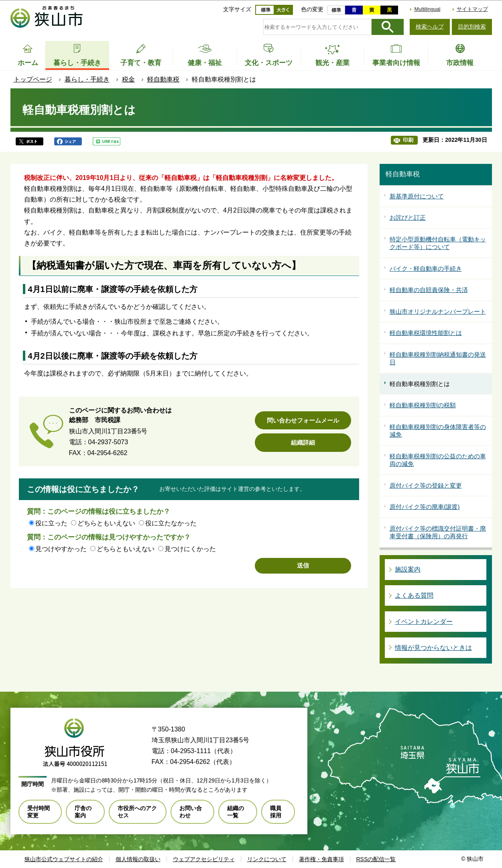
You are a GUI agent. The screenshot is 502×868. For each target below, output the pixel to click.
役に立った (51, 523)
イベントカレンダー (424, 622)
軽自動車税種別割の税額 (423, 405)
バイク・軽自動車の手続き (426, 269)
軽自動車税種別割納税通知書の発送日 (438, 358)
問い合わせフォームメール (303, 420)
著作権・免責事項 (321, 859)
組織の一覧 (236, 812)
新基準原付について (417, 196)
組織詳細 (303, 442)
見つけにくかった (190, 549)
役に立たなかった (171, 523)
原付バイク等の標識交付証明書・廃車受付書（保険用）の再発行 (438, 532)
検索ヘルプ (430, 27)
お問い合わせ (191, 812)
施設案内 (408, 569)
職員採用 (276, 812)
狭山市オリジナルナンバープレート (438, 311)
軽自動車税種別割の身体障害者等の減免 (438, 431)
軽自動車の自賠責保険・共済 (429, 290)
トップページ (33, 79)
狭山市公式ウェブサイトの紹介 (64, 859)
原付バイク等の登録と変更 (426, 485)
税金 (128, 79)
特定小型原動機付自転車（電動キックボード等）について (438, 243)
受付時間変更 (39, 812)
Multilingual (427, 9)
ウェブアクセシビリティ (204, 859)
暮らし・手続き (87, 79)
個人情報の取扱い (138, 859)
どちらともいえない (106, 523)
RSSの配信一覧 (376, 859)
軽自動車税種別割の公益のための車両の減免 (438, 460)
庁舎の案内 (83, 812)
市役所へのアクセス (137, 812)
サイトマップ (472, 9)
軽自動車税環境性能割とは (426, 333)
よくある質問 (414, 595)
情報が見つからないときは (433, 648)
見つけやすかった (61, 549)
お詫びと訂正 (408, 218)
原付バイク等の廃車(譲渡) (425, 507)
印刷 (408, 140)
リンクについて (267, 859)
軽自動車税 (163, 79)
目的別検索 (472, 27)
